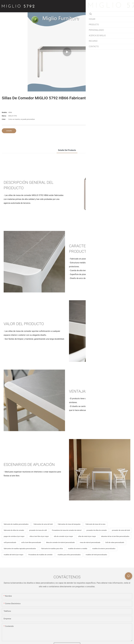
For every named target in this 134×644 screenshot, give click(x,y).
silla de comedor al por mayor (63, 536)
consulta (9, 131)
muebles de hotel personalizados (96, 555)
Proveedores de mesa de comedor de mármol (67, 530)
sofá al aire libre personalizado (31, 542)
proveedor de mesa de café (38, 530)
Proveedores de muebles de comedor (40, 555)
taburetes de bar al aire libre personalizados (115, 536)
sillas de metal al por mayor (87, 536)
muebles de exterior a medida (78, 549)
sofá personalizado (10, 542)
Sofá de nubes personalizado (115, 542)
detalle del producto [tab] (67, 150)
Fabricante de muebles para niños (52, 549)
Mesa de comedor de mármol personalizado (60, 542)
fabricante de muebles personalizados (16, 524)
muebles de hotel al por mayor (14, 555)
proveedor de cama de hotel (121, 530)
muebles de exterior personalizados (104, 549)
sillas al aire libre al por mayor (39, 536)
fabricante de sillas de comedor (14, 530)
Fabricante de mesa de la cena (95, 524)
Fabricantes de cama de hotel (43, 524)
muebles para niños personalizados (69, 555)
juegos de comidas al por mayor (14, 536)
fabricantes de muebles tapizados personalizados (20, 549)
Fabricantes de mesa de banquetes (69, 524)
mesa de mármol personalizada (90, 542)
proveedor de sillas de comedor (97, 530)
